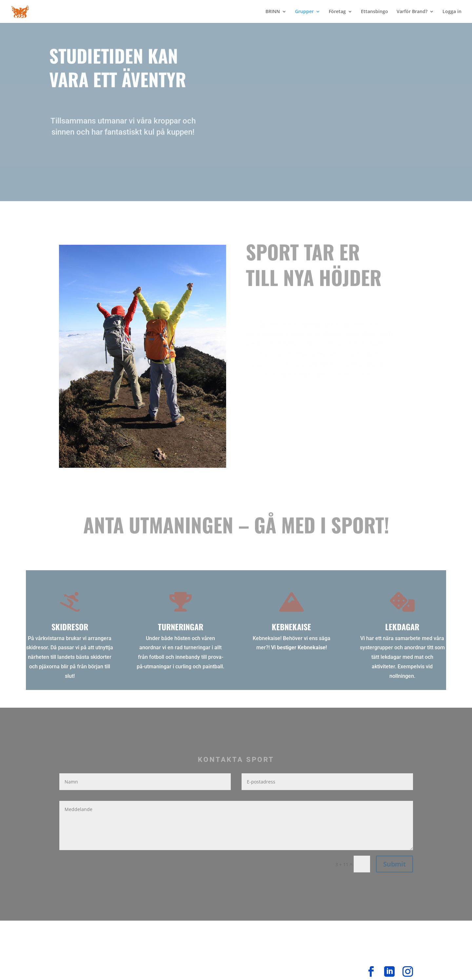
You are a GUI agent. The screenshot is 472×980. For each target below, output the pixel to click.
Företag (337, 12)
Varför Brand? (412, 12)
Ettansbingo (374, 12)
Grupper (304, 12)
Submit (394, 864)
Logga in (452, 12)
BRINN (273, 12)
